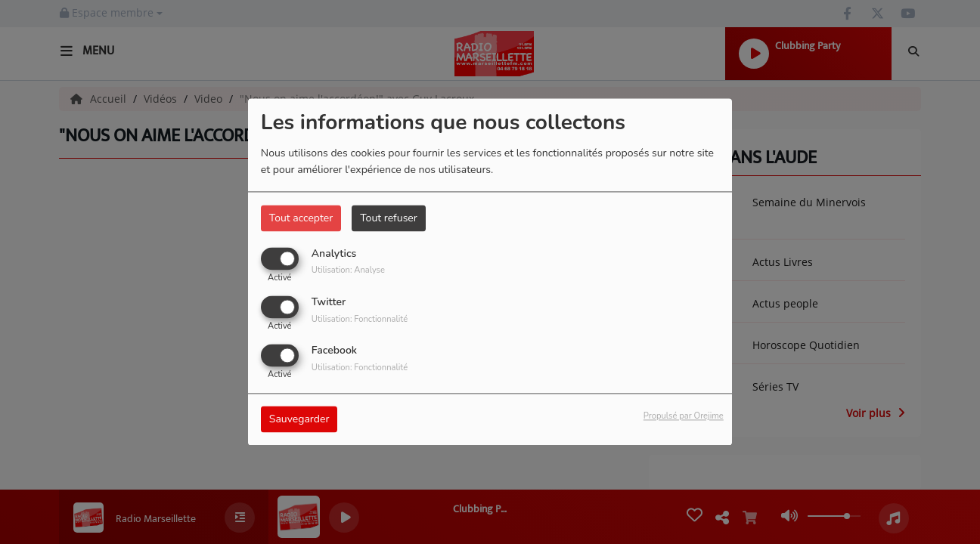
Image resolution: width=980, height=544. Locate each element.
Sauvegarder (299, 420)
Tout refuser (389, 218)
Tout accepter (301, 218)
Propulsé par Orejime (684, 417)
